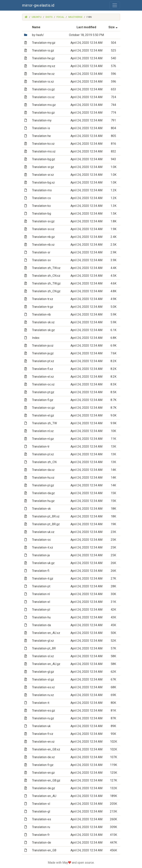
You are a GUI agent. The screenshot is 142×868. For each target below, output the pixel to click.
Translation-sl (41, 804)
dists (49, 17)
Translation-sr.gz (43, 167)
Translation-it (41, 703)
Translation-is (41, 128)
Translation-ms (42, 190)
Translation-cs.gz (43, 89)
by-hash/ (38, 35)
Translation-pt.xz (43, 361)
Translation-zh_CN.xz (46, 276)
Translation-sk (41, 509)
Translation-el (41, 602)
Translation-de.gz (44, 788)
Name (36, 27)
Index (36, 338)
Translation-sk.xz (43, 322)
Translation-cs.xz (43, 97)
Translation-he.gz (43, 58)
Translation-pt (41, 586)
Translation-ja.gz (43, 353)
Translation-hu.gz (43, 501)
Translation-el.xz (43, 377)
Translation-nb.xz (43, 245)
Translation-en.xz (43, 742)
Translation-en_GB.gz (46, 780)
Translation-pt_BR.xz (46, 516)
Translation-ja (41, 555)
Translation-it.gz (43, 579)
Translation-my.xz (44, 66)
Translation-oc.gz (43, 408)
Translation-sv (41, 260)
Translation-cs (41, 198)
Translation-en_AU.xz (46, 633)
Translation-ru (41, 827)
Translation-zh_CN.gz (46, 291)
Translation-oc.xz (43, 384)
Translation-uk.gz (43, 563)
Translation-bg (42, 214)
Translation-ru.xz (43, 695)
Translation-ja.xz (43, 346)
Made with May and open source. (71, 863)
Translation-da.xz (43, 470)
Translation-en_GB (44, 850)
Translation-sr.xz (43, 175)
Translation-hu (41, 617)
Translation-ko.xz (43, 144)
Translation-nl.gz (43, 439)
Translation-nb (41, 314)
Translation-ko (41, 206)
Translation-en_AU (44, 796)
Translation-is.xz (43, 82)
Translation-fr (41, 835)
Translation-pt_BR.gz (46, 524)
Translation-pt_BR (44, 648)
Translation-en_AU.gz (46, 664)
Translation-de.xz (43, 757)
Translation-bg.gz (44, 159)
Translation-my (42, 120)
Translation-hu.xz (43, 478)
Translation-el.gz (43, 415)
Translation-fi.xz (43, 369)
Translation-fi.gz (43, 400)
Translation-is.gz (43, 50)
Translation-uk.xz (43, 532)
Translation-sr (41, 252)
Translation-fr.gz (43, 765)
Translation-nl (41, 594)
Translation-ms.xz (44, 151)
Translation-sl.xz (43, 656)
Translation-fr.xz (43, 734)
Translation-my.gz (44, 43)
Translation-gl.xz (43, 641)
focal (60, 17)
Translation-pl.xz (43, 454)
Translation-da (41, 625)
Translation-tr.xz (43, 299)
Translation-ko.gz (43, 113)
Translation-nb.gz (43, 237)
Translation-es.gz (44, 711)
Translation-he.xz (43, 74)
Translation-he (41, 136)
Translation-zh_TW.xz (46, 268)
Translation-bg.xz (43, 182)
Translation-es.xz (43, 687)
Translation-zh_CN (44, 462)
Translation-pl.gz (43, 485)
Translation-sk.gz (43, 330)
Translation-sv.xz (43, 229)
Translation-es (42, 819)
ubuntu (37, 17)
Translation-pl (41, 610)
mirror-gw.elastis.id (38, 5)
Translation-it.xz (43, 547)
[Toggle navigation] (115, 5)
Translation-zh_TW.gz (46, 283)
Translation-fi (41, 571)
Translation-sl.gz (43, 679)
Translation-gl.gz (43, 672)
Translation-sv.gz (43, 221)
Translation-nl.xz (43, 431)
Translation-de (42, 843)
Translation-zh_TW (44, 423)
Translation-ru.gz (43, 718)
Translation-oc (41, 540)
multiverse (75, 17)
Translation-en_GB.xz (46, 749)
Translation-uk (41, 726)
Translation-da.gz (43, 493)
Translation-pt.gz (43, 392)
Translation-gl (41, 811)
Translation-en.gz (43, 773)
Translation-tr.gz (43, 307)
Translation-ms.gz (44, 105)
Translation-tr (41, 447)
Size (113, 27)
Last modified (86, 27)
